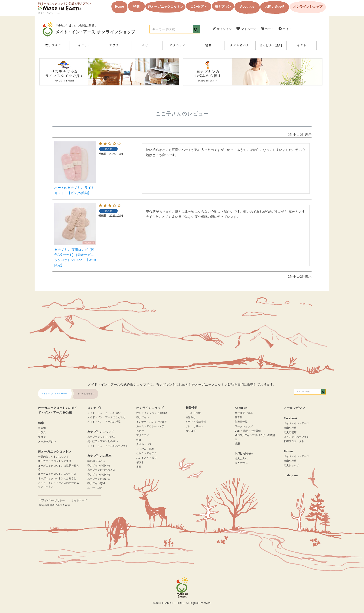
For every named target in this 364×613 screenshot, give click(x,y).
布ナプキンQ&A (96, 483)
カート (267, 29)
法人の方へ (241, 459)
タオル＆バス (240, 45)
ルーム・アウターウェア (150, 426)
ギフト (302, 45)
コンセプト (199, 7)
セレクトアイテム (146, 453)
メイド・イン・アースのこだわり (106, 417)
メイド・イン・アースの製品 (104, 422)
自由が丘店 (290, 428)
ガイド (285, 29)
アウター (115, 45)
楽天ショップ (291, 465)
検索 (196, 30)
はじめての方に (96, 461)
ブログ (42, 437)
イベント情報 (193, 413)
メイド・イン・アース (296, 423)
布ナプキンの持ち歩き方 (101, 470)
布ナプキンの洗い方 (99, 474)
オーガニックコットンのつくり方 (57, 474)
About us (247, 7)
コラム (42, 432)
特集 (136, 7)
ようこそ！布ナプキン (296, 437)
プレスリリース (194, 426)
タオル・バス (144, 444)
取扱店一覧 (241, 422)
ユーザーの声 (95, 488)
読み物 (42, 428)
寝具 (208, 45)
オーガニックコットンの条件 (55, 461)
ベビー (146, 45)
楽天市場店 (290, 432)
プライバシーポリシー (52, 500)
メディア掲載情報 (196, 422)
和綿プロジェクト (294, 441)
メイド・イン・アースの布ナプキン (108, 446)
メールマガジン (47, 441)
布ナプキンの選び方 (99, 479)
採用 (237, 443)
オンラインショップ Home (152, 413)
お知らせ (191, 417)
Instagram (291, 475)
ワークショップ (244, 426)
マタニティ (177, 45)
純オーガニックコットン (166, 7)
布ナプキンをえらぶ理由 (101, 437)
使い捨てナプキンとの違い (103, 441)
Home (119, 7)
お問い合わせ (275, 7)
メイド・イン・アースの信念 (104, 413)
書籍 (139, 467)
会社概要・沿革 (244, 413)
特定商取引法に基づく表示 (55, 505)
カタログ (191, 431)
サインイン (222, 29)
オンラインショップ (308, 7)
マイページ (246, 29)
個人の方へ (241, 463)
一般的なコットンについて (53, 456)
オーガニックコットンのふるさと (57, 478)
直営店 (239, 417)
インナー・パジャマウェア (152, 422)
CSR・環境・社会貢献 (248, 431)
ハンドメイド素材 (146, 458)
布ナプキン (223, 7)
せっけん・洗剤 (270, 45)
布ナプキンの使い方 (99, 465)
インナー (84, 45)
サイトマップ (79, 500)
